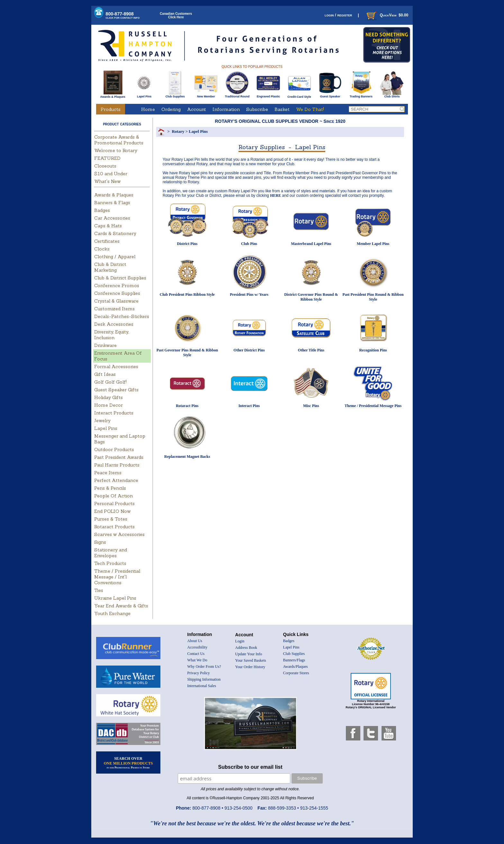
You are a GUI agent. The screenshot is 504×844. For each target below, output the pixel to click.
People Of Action (113, 496)
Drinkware (105, 345)
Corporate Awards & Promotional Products (119, 140)
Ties (99, 590)
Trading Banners (361, 95)
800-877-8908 (123, 15)
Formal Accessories (116, 367)
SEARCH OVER (128, 763)
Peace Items (108, 473)
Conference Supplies (117, 293)
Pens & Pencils (110, 488)
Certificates (107, 241)
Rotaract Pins (187, 406)
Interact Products (114, 413)
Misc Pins (311, 406)
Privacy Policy (199, 673)
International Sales (202, 686)
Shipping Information (204, 679)
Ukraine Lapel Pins (115, 598)
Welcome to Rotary (116, 150)
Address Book (246, 648)
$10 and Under (111, 174)
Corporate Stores (296, 673)
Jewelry (102, 421)
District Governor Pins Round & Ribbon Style (311, 297)
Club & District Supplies (120, 278)
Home (148, 109)
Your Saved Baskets (251, 660)
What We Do (197, 660)
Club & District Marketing (110, 267)
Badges (102, 210)
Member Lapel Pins (373, 244)
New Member (206, 95)
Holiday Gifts (108, 397)
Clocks (102, 249)
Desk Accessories (114, 324)
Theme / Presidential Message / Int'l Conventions (117, 577)
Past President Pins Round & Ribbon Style (373, 297)
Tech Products (110, 563)
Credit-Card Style (299, 95)
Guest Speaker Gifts (116, 390)
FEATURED (107, 158)
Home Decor (108, 405)
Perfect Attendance (116, 480)
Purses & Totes (111, 519)
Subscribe (257, 109)
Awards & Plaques (113, 95)
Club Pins (249, 244)
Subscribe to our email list (250, 767)
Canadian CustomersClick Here (176, 15)
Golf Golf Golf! (110, 382)
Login (240, 641)
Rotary (178, 131)
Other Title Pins (311, 350)
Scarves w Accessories (119, 534)
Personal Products (114, 504)
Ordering (171, 109)
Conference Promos (117, 286)
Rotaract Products (114, 527)
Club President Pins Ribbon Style (187, 295)
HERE (275, 195)
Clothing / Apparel (115, 257)
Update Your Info (249, 654)
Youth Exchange (112, 613)
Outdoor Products (114, 449)
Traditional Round (237, 95)
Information (226, 109)
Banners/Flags (294, 660)
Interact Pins (249, 406)
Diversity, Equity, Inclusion (112, 335)
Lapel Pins (144, 95)
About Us (195, 641)
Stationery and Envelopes (111, 553)
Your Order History (250, 667)
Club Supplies (175, 95)
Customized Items (114, 309)
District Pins (187, 244)
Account (197, 109)
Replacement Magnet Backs (187, 457)
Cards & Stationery (115, 233)
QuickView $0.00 (387, 15)
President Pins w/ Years (249, 295)
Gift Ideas (105, 374)
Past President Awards (119, 457)
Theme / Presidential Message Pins (373, 406)
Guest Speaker (330, 95)
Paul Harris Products (117, 465)
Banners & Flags (112, 203)
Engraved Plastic (268, 95)
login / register (338, 15)
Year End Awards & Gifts (121, 606)
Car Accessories (112, 218)
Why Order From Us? (204, 667)
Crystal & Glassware (116, 301)
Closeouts (105, 166)
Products (111, 109)
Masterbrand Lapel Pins (311, 244)
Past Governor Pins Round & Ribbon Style (187, 353)
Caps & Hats (108, 226)
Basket (282, 109)
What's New (107, 181)
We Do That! (310, 109)
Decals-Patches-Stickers (122, 316)
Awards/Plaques (296, 667)
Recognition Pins (373, 350)
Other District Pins (249, 350)
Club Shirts (392, 95)
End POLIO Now (112, 511)
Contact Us (196, 654)
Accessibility (198, 647)
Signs (100, 542)
